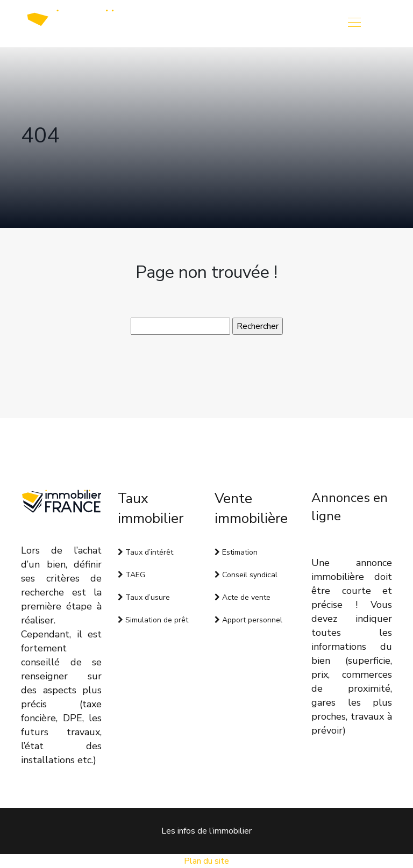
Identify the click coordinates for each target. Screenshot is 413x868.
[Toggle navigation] (354, 24)
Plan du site (206, 861)
